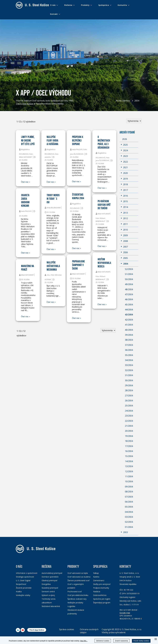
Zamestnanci (99, 580)
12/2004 (129, 471)
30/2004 (129, 380)
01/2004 (129, 527)
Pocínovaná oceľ (75, 592)
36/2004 (129, 350)
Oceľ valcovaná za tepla (78, 573)
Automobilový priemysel (52, 573)
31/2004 (129, 375)
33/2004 (129, 365)
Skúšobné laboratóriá (51, 606)
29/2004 (129, 385)
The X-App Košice (24, 104)
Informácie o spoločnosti (27, 573)
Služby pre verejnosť (102, 584)
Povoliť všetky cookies (141, 641)
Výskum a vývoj (48, 595)
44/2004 (129, 310)
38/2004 (129, 340)
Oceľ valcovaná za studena (79, 577)
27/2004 (129, 396)
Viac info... (84, 641)
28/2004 (129, 390)
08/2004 (129, 492)
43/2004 (129, 315)
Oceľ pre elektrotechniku (78, 595)
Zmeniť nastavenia (121, 641)
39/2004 (129, 335)
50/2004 (129, 279)
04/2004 (129, 512)
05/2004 (129, 507)
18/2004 (129, 441)
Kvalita (19, 592)
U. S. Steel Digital (23, 580)
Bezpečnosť (21, 584)
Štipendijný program (102, 603)
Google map (125, 613)
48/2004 (129, 289)
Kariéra (96, 577)
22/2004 (129, 421)
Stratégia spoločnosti (25, 577)
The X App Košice (37, 630)
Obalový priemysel (49, 580)
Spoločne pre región (102, 599)
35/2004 (129, 355)
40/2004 (129, 330)
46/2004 (129, 299)
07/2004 (129, 497)
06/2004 (129, 502)
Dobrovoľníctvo (100, 595)
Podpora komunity (101, 588)
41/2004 (129, 325)
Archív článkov (123, 101)
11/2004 (129, 476)
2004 (137, 101)
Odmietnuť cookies (103, 641)
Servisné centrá (48, 592)
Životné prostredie (24, 588)
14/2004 (129, 461)
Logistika (71, 606)
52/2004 (129, 269)
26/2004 (129, 401)
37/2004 (129, 345)
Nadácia (97, 592)
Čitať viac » (25, 182)
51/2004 (129, 274)
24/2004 (129, 411)
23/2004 (129, 416)
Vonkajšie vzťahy (23, 595)
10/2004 (129, 481)
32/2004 (129, 370)
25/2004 (129, 406)
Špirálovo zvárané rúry (77, 599)
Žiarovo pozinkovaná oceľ (78, 580)
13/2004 (129, 466)
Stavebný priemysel (50, 588)
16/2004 (129, 451)
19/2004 (129, 436)
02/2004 (129, 522)
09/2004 (129, 487)
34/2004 (129, 360)
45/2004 (129, 305)
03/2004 (129, 517)
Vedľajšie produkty (75, 603)
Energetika (46, 584)
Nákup (96, 573)
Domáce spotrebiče (50, 577)
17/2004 (129, 446)
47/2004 (129, 294)
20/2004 (129, 431)
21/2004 (129, 426)
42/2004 (129, 320)
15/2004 (129, 456)
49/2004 (129, 284)
